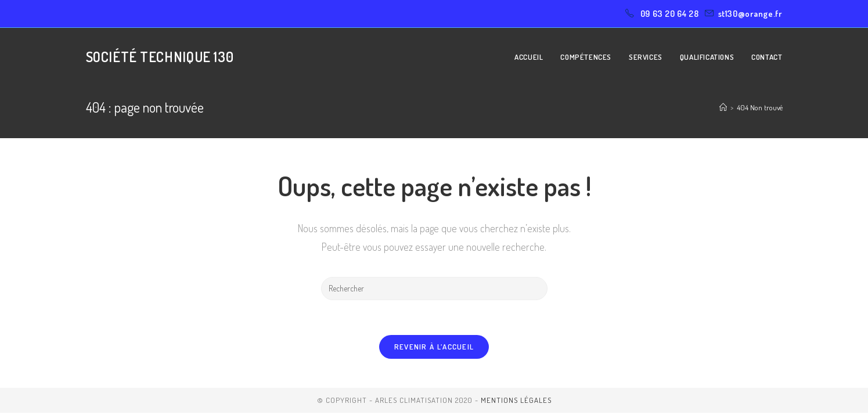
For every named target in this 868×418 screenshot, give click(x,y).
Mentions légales (516, 400)
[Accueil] (723, 107)
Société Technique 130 (160, 57)
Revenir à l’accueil (434, 347)
